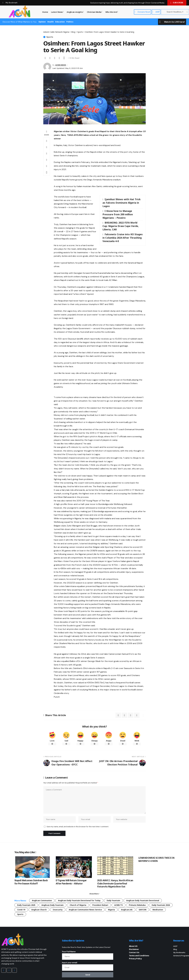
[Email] (50, 58)
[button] (55, 58)
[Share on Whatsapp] (47, 147)
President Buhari (100, 905)
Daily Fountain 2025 (26, 905)
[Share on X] (45, 58)
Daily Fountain (113, 900)
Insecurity (58, 910)
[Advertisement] (100, 549)
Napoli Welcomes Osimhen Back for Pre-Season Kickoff (31, 882)
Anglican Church (39, 910)
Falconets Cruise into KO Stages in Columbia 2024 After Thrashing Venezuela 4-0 (123, 238)
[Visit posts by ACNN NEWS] (47, 67)
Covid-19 (21, 910)
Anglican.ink (127, 910)
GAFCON (143, 910)
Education (60, 22)
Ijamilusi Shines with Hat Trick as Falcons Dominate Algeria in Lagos (122, 203)
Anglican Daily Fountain (52, 905)
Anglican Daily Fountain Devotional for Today (79, 900)
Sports (50, 37)
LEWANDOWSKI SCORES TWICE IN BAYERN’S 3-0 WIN (156, 859)
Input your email (70, 963)
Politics (70, 22)
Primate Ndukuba (137, 905)
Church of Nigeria (78, 905)
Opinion (42, 22)
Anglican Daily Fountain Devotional (143, 900)
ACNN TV (119, 905)
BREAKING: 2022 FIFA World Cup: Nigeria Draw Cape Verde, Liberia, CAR (121, 226)
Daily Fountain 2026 (161, 905)
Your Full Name (69, 952)
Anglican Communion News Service (85, 910)
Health (51, 22)
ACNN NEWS (61, 65)
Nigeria (111, 910)
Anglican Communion (42, 900)
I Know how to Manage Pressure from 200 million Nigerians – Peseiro (118, 214)
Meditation (158, 910)
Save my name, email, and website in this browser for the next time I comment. (78, 827)
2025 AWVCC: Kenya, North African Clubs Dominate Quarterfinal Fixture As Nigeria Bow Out (115, 884)
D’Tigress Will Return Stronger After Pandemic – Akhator (71, 882)
